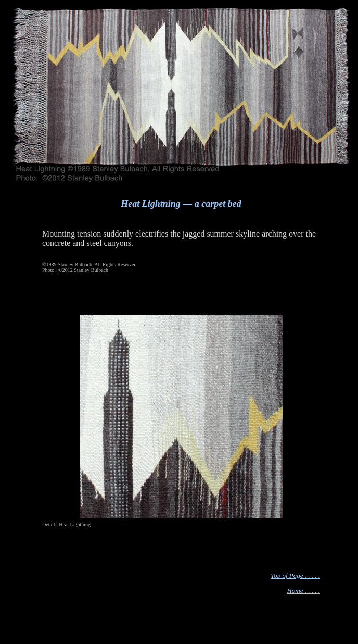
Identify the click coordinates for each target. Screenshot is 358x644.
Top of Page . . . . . (295, 575)
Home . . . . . (303, 591)
